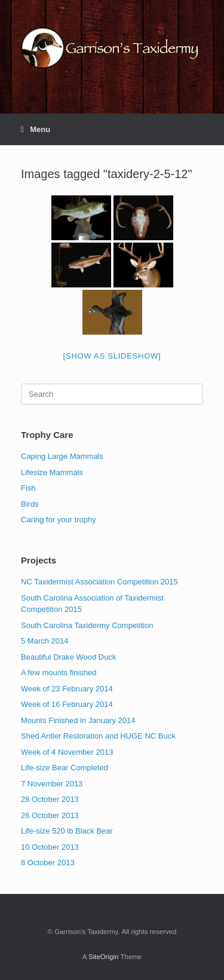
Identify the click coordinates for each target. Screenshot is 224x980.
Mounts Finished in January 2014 (78, 720)
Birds (30, 504)
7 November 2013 (52, 784)
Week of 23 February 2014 (67, 689)
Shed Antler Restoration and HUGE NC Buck (98, 736)
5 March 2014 (45, 641)
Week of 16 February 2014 (67, 704)
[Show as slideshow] (112, 356)
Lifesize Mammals (52, 472)
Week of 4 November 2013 (67, 752)
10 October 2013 (50, 847)
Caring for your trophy (59, 520)
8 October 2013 (48, 863)
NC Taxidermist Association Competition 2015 (99, 582)
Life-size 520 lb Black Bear (67, 831)
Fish (28, 488)
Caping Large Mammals (62, 456)
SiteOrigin (104, 957)
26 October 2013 (50, 815)
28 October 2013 (50, 799)
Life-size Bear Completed (65, 768)
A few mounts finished (59, 673)
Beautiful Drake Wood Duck (68, 657)
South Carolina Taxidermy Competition (87, 625)
